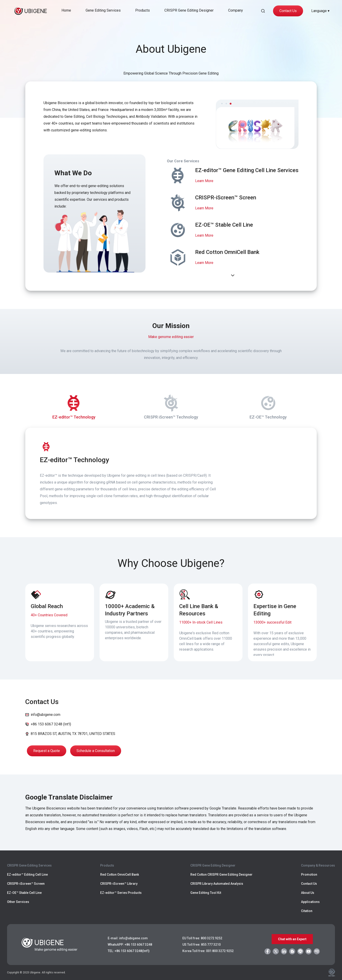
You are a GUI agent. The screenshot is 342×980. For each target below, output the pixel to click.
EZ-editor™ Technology (74, 406)
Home (66, 10)
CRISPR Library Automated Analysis (217, 884)
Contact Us (288, 11)
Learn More (204, 181)
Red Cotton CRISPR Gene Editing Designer (221, 875)
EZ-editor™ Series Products (121, 893)
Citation (307, 911)
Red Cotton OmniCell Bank (120, 875)
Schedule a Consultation (96, 751)
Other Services (18, 902)
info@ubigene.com (46, 715)
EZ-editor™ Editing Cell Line (27, 875)
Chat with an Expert (292, 939)
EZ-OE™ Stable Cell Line (24, 893)
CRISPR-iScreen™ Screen (26, 884)
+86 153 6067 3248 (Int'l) (51, 724)
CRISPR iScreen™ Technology (171, 406)
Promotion (309, 875)
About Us (308, 893)
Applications (310, 902)
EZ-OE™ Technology (268, 406)
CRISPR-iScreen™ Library (119, 884)
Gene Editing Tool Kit (206, 893)
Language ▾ (320, 11)
